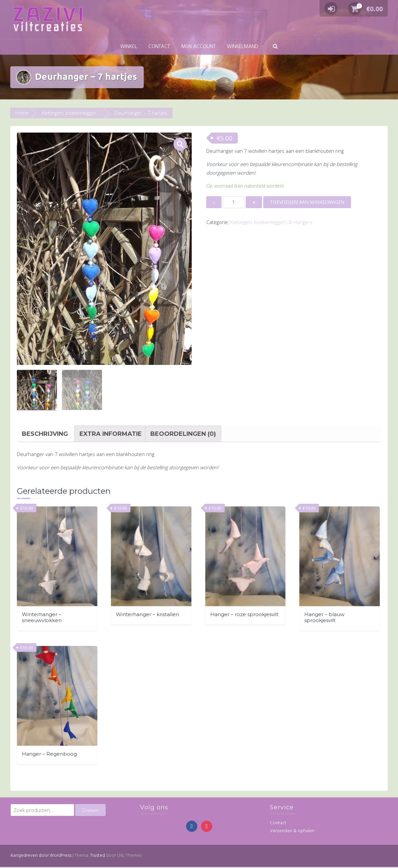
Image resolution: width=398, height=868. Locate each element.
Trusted (98, 857)
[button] (275, 47)
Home (22, 113)
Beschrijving (45, 434)
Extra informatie (111, 434)
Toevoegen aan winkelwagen (307, 202)
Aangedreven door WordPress (41, 857)
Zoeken (90, 811)
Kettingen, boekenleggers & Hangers (83, 113)
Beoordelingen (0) (183, 434)
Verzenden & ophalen (292, 832)
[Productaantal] (234, 202)
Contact (159, 47)
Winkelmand (243, 47)
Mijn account (198, 47)
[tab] (45, 434)
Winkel (129, 47)
